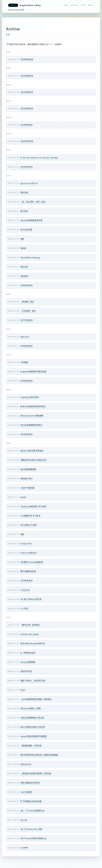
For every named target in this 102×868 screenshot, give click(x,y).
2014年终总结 (26, 434)
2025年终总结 (27, 59)
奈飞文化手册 (26, 230)
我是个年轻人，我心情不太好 (33, 681)
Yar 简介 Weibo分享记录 (31, 599)
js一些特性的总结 (28, 653)
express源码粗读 (28, 662)
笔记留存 (24, 276)
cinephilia (25, 590)
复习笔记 (24, 211)
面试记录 (24, 192)
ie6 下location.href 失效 (31, 829)
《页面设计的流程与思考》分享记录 (36, 773)
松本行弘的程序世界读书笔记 (33, 406)
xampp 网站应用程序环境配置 (34, 736)
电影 (22, 239)
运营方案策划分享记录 (30, 783)
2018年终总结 (26, 285)
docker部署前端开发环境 (31, 220)
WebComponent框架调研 (32, 416)
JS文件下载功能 (27, 488)
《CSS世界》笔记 (28, 311)
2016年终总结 (26, 346)
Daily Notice (26, 764)
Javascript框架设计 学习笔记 (33, 506)
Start (23, 690)
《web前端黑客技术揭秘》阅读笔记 (36, 699)
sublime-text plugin (30, 634)
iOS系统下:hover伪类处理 (32, 562)
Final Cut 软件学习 (29, 553)
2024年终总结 (27, 76)
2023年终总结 (27, 92)
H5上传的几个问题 (28, 525)
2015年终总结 (26, 381)
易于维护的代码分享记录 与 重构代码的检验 (39, 755)
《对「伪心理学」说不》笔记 (33, 202)
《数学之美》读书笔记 (30, 625)
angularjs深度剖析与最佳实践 (33, 371)
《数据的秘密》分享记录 (31, 746)
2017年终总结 (26, 320)
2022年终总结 (27, 108)
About (91, 5)
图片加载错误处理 (28, 571)
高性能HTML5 (26, 479)
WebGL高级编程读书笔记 (31, 425)
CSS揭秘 (24, 362)
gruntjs (24, 820)
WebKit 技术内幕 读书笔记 (32, 451)
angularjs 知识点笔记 (30, 397)
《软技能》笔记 (27, 302)
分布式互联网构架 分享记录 (32, 718)
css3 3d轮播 (26, 792)
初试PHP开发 (26, 671)
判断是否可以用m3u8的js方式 (33, 460)
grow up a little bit (29, 183)
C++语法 (24, 608)
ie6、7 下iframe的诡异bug (32, 811)
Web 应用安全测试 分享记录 (33, 727)
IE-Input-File (26, 544)
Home (66, 5)
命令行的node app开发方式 (33, 643)
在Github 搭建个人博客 (31, 708)
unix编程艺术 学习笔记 (30, 516)
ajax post (25, 337)
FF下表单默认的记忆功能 (31, 801)
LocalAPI (24, 848)
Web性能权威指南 (28, 469)
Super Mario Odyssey (30, 257)
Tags (83, 5)
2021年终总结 (26, 125)
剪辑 (22, 534)
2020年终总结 (27, 141)
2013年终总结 (26, 581)
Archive (75, 5)
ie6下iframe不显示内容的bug (33, 838)
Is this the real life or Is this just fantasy (39, 158)
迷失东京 (24, 267)
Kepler (23, 497)
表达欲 (23, 248)
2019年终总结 (26, 167)
